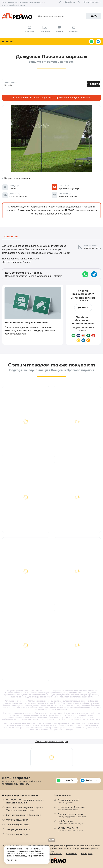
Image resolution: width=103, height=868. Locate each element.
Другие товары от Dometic (17, 262)
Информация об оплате (71, 808)
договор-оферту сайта (35, 856)
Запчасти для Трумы (18, 834)
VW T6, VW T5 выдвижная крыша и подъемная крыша (25, 801)
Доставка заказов (69, 801)
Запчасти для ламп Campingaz (23, 815)
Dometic (50, 697)
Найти (94, 16)
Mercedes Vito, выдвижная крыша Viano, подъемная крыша (25, 809)
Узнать (83, 308)
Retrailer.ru (52, 840)
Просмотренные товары (52, 741)
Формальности (55, 854)
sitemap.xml (87, 854)
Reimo (17, 16)
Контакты (72, 854)
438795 (31, 701)
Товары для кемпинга (18, 829)
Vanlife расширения (17, 820)
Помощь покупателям (72, 815)
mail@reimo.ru (69, 2)
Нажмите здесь (83, 210)
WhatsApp (91, 42)
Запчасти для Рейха (18, 825)
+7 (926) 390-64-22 (91, 2)
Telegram (98, 42)
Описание (11, 237)
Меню (8, 42)
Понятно (12, 860)
